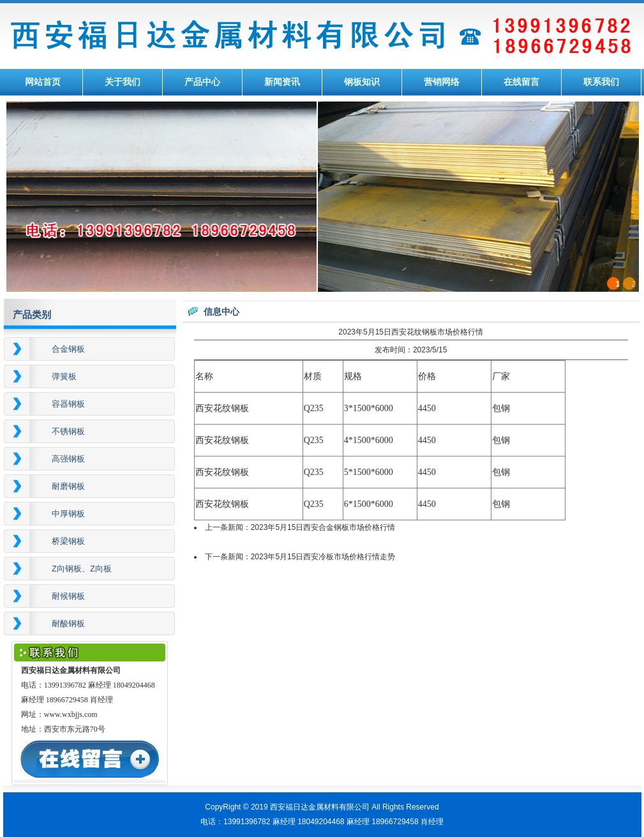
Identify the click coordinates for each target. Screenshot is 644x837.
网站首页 (43, 82)
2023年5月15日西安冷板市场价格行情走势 (323, 557)
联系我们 (601, 82)
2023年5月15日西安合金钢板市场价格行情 (323, 527)
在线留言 (521, 82)
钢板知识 (362, 82)
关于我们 (123, 82)
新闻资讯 (282, 82)
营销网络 (442, 82)
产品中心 (202, 82)
